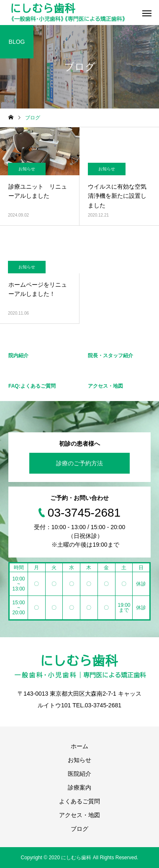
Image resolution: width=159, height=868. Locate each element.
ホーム (79, 746)
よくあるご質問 (79, 801)
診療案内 (79, 787)
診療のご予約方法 (79, 463)
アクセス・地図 (79, 815)
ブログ (79, 829)
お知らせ (27, 169)
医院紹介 (79, 774)
